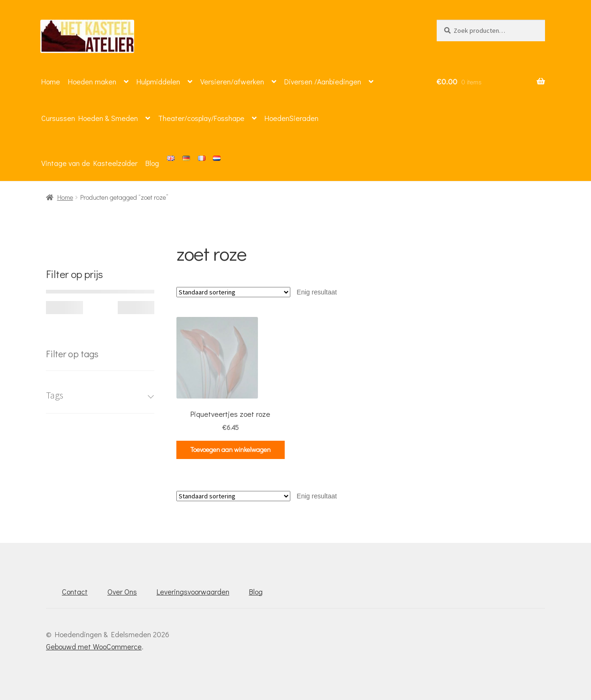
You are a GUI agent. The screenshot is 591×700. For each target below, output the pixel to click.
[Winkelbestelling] (233, 292)
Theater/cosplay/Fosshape (201, 118)
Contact (75, 591)
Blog (152, 163)
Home (51, 81)
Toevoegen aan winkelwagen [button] (231, 449)
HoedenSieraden (292, 118)
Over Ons (122, 591)
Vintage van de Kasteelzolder (89, 163)
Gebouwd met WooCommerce (94, 646)
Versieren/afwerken (232, 81)
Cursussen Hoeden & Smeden (90, 118)
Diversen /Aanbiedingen (323, 81)
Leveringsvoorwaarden (193, 591)
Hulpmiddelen (158, 81)
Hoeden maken (92, 81)
